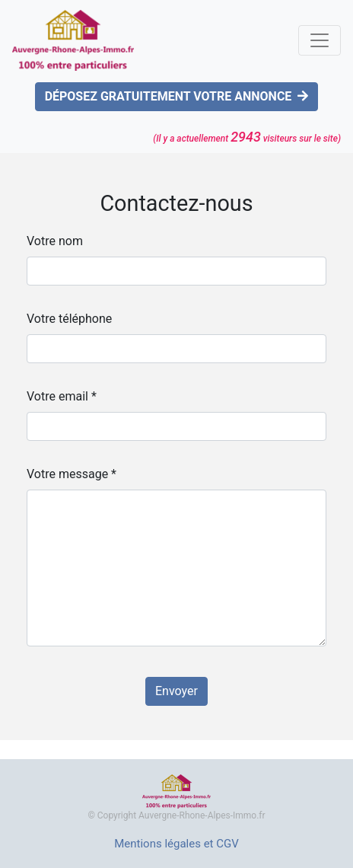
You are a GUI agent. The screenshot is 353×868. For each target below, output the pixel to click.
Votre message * (72, 474)
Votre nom (55, 241)
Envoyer (176, 691)
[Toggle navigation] (320, 40)
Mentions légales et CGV (176, 844)
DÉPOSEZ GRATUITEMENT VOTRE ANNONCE (177, 96)
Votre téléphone (69, 319)
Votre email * (62, 396)
